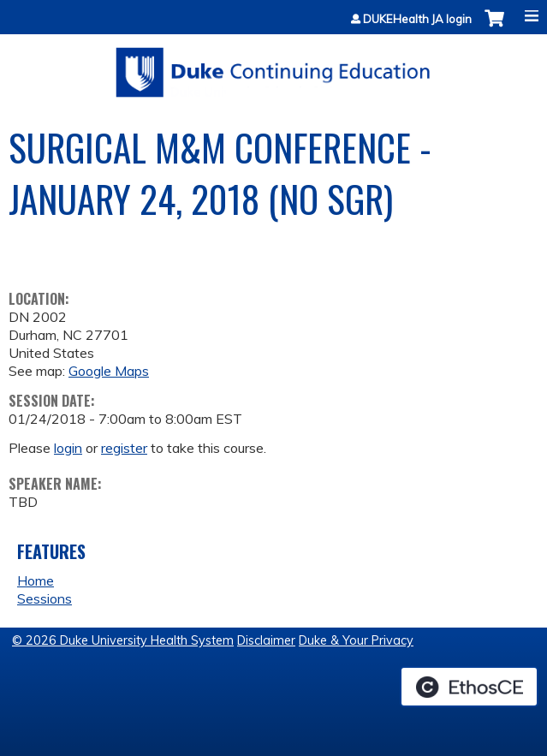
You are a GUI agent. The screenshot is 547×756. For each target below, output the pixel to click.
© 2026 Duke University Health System (123, 640)
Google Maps (109, 371)
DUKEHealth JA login (417, 19)
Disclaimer (266, 640)
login (68, 448)
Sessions (45, 598)
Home (36, 580)
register (124, 448)
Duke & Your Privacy (356, 640)
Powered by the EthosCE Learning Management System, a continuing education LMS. (469, 687)
